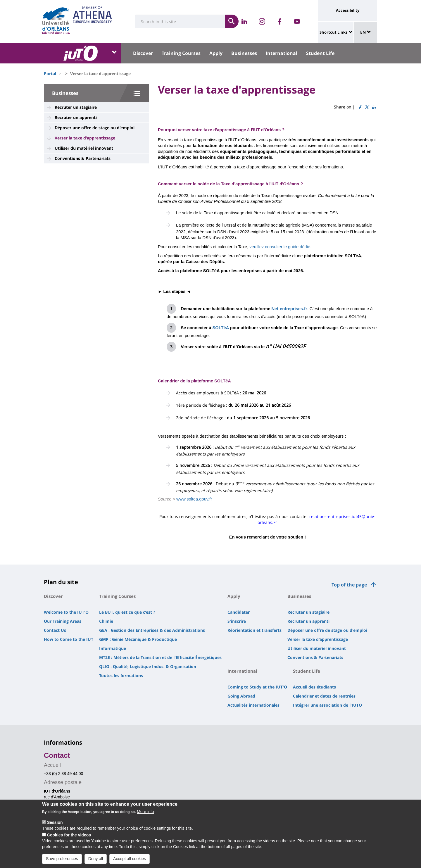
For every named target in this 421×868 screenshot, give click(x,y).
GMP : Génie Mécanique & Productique (138, 639)
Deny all (96, 860)
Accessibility (348, 10)
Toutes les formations (121, 675)
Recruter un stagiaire (76, 107)
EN (366, 32)
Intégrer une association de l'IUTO (327, 705)
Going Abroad (241, 696)
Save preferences (62, 860)
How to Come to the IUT (69, 639)
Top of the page (349, 585)
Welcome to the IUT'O (66, 612)
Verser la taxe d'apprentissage (85, 138)
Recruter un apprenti (76, 117)
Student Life (320, 53)
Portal (50, 74)
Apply (216, 53)
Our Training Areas (63, 621)
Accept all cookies (130, 860)
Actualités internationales (253, 705)
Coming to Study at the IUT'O (257, 687)
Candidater (239, 612)
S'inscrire (237, 621)
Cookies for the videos (69, 837)
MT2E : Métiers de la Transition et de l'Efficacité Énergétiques (160, 657)
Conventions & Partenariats (83, 158)
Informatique (113, 648)
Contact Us (55, 630)
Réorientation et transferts (255, 630)
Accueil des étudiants (314, 687)
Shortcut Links (333, 32)
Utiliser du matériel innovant (84, 148)
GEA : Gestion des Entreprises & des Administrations (152, 630)
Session (55, 824)
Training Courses (181, 53)
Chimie (106, 621)
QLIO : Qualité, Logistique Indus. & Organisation (148, 666)
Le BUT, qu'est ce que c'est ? (127, 612)
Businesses (244, 53)
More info (145, 813)
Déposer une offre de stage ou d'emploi (95, 128)
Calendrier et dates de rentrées (324, 696)
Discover (143, 53)
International (282, 53)
